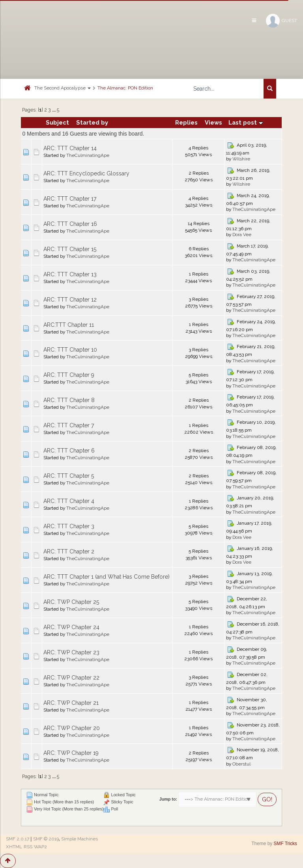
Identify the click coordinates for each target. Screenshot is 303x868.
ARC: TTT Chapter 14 (70, 148)
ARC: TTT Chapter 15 (70, 249)
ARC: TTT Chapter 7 (69, 425)
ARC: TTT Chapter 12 (70, 300)
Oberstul (241, 764)
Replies (186, 122)
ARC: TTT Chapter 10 (70, 350)
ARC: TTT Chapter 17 (70, 199)
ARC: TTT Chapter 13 (70, 274)
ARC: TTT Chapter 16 (70, 224)
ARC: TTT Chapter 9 (69, 375)
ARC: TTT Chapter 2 (69, 551)
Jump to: (168, 799)
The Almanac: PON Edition (125, 88)
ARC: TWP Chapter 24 (71, 627)
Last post (246, 122)
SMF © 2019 (46, 839)
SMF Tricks (285, 844)
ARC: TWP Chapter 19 (71, 753)
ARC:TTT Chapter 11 (69, 325)
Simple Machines (79, 839)
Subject (57, 122)
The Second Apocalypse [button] (63, 88)
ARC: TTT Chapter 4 (69, 501)
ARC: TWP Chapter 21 (71, 703)
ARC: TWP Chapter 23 (71, 652)
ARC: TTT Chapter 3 (69, 526)
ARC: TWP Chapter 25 (71, 602)
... (54, 110)
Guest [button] (281, 21)
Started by (92, 122)
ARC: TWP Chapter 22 (71, 678)
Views (213, 122)
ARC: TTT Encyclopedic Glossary (86, 173)
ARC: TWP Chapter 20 (72, 728)
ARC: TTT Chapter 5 (69, 476)
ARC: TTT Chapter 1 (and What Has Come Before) (107, 577)
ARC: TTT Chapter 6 (69, 451)
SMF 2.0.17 (18, 839)
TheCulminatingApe (88, 155)
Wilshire (241, 159)
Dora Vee (242, 235)
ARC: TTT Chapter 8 (69, 400)
